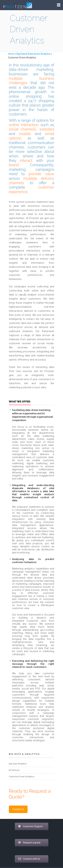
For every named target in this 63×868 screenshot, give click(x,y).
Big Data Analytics (18, 764)
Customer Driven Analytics (22, 777)
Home (11, 54)
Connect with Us (29, 859)
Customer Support (30, 826)
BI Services (14, 770)
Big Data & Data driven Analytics (34, 54)
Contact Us (18, 809)
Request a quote (29, 843)
